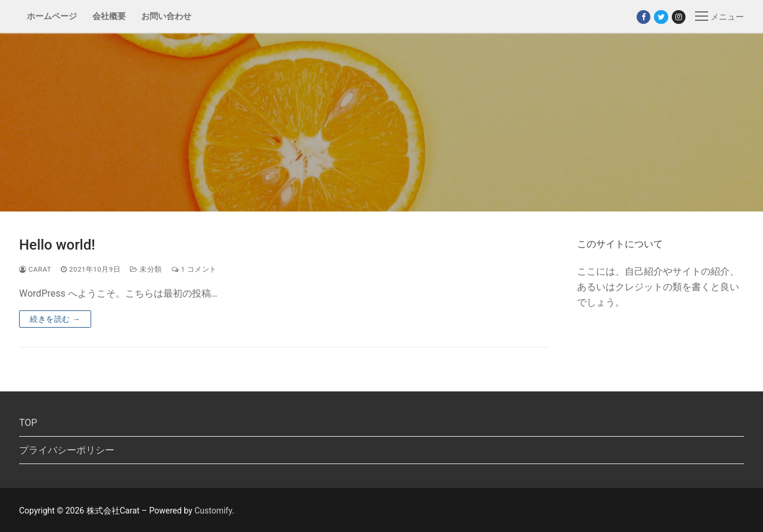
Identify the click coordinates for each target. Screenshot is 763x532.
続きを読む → (55, 319)
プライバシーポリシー (67, 450)
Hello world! (57, 245)
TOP (28, 423)
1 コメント (194, 269)
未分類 (146, 269)
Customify (213, 511)
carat (35, 269)
